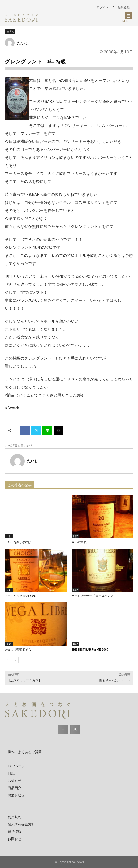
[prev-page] (8, 660)
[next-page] (16, 660)
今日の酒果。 (80, 542)
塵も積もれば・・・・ (115, 680)
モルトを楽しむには (18, 542)
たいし (23, 43)
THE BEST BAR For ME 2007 (90, 650)
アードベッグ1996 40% (20, 596)
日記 (10, 32)
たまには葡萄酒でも (18, 650)
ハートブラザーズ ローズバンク (92, 596)
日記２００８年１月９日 (25, 680)
